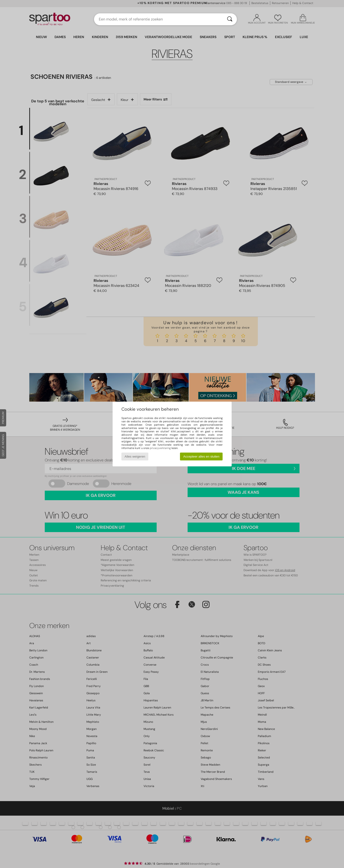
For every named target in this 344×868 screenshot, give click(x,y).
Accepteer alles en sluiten (201, 456)
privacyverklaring (160, 448)
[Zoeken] (230, 19)
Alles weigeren (135, 456)
